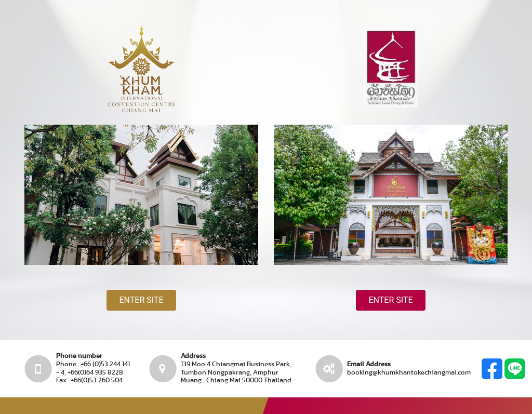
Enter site (141, 300)
